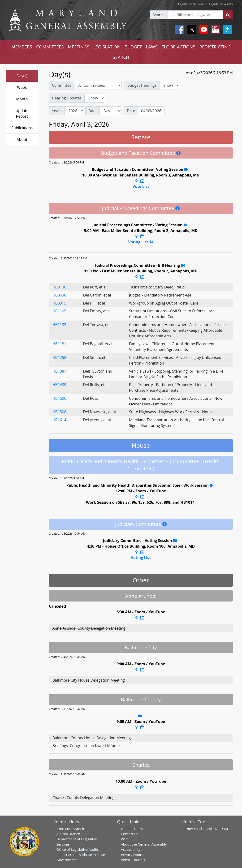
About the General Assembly (144, 844)
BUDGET (133, 47)
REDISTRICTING (215, 47)
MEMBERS (22, 47)
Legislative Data (215, 829)
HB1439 (59, 385)
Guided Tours (132, 829)
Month (22, 99)
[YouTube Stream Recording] (212, 485)
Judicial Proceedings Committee (138, 208)
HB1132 (59, 325)
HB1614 (59, 420)
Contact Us (130, 834)
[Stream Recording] (186, 169)
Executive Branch (70, 829)
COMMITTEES (50, 47)
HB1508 (59, 412)
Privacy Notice (132, 855)
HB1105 (59, 311)
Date (93, 111)
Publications (22, 128)
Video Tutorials (133, 860)
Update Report (22, 113)
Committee (62, 85)
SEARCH (121, 57)
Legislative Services (191, 4)
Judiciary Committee (138, 524)
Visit (124, 839)
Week (22, 87)
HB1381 (59, 371)
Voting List (141, 558)
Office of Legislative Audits (78, 849)
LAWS (152, 47)
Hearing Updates (67, 98)
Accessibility (131, 849)
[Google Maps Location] (136, 181)
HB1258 (59, 357)
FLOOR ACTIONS (179, 47)
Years (57, 111)
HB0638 (59, 295)
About (22, 139)
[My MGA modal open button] (215, 30)
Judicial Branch (68, 834)
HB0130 (59, 287)
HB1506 (59, 398)
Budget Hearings (142, 85)
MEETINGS (79, 47)
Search (159, 15)
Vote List (141, 186)
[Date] (151, 111)
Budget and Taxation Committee (138, 153)
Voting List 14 (141, 242)
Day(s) (22, 76)
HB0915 (59, 303)
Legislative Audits (221, 4)
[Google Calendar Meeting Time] (142, 181)
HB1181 (59, 344)
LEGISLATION (107, 47)
